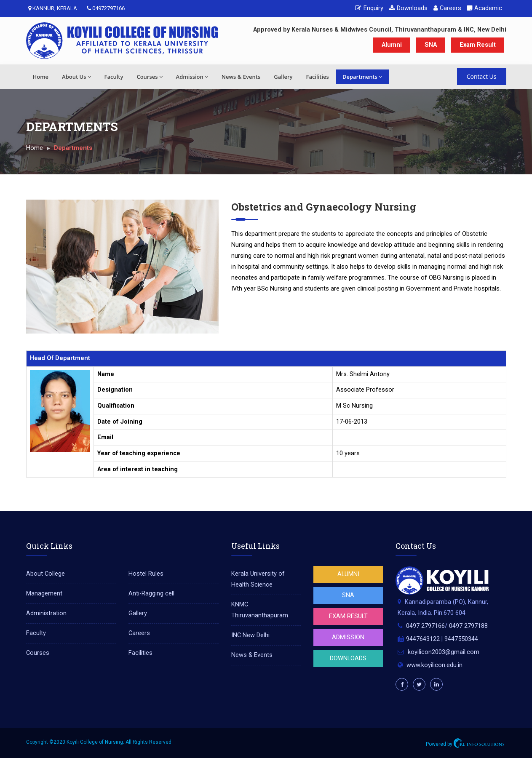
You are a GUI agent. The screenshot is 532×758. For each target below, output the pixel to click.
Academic (485, 8)
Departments (362, 77)
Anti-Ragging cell (151, 594)
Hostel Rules (146, 574)
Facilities (317, 77)
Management (44, 594)
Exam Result (478, 45)
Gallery (283, 77)
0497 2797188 (468, 626)
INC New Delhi (250, 635)
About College (45, 574)
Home (41, 77)
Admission (192, 77)
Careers (447, 8)
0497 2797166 (425, 626)
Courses (149, 77)
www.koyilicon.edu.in (434, 665)
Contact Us (482, 76)
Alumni (392, 45)
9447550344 (461, 639)
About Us (76, 77)
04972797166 (106, 8)
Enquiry (369, 8)
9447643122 (423, 639)
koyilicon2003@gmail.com (444, 652)
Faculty (114, 77)
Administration (46, 613)
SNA (431, 45)
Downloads (408, 8)
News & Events (241, 77)
